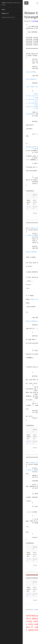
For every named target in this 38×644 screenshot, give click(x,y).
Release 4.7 (5, 13)
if (33, 116)
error (28, 285)
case (34, 68)
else (35, 158)
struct (28, 54)
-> (30, 257)
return (34, 184)
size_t (34, 241)
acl (36, 350)
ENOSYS (33, 160)
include (29, 37)
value (34, 112)
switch (34, 67)
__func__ (29, 281)
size (31, 383)
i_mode (33, 257)
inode (29, 56)
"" (33, 405)
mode (31, 296)
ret (36, 61)
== (28, 160)
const (34, 243)
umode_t (35, 475)
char (34, 63)
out (27, 409)
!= (28, 296)
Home (3, 9)
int (33, 61)
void (34, 239)
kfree (34, 182)
